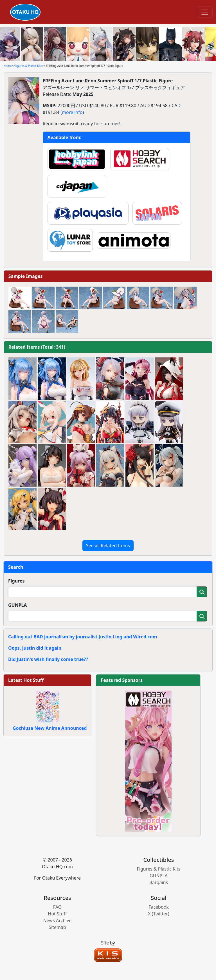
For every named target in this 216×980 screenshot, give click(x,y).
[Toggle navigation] (205, 12)
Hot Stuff (58, 914)
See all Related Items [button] (108, 546)
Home (8, 66)
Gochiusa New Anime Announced (50, 728)
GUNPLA (18, 605)
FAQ (57, 907)
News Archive (58, 920)
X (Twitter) (159, 914)
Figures (16, 581)
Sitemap (57, 927)
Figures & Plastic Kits (29, 66)
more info (72, 112)
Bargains (159, 882)
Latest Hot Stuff (26, 680)
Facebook (159, 907)
